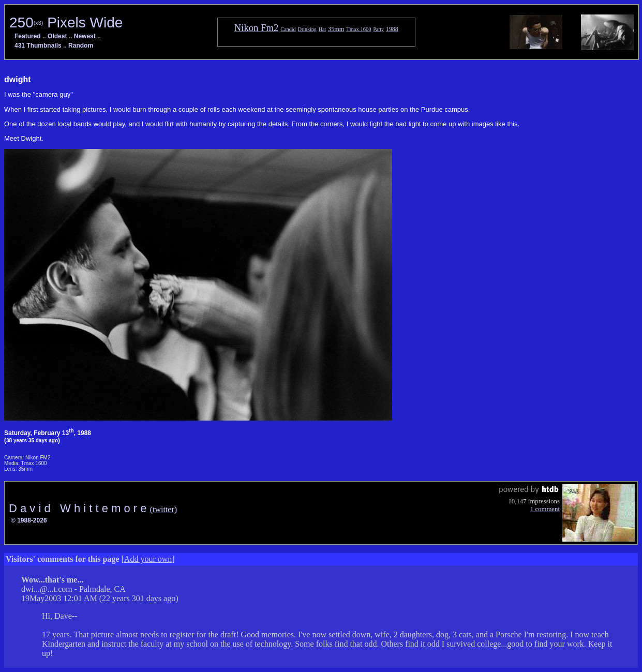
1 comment (545, 509)
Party (378, 29)
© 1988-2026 (29, 520)
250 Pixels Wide (66, 23)
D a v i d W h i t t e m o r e (79, 508)
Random (81, 46)
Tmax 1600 (359, 29)
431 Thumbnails (38, 46)
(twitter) (163, 509)
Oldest (57, 36)
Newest (85, 36)
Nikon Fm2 (257, 28)
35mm (336, 29)
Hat (322, 29)
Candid (288, 29)
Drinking (307, 29)
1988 (392, 29)
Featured (28, 36)
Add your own (148, 559)
